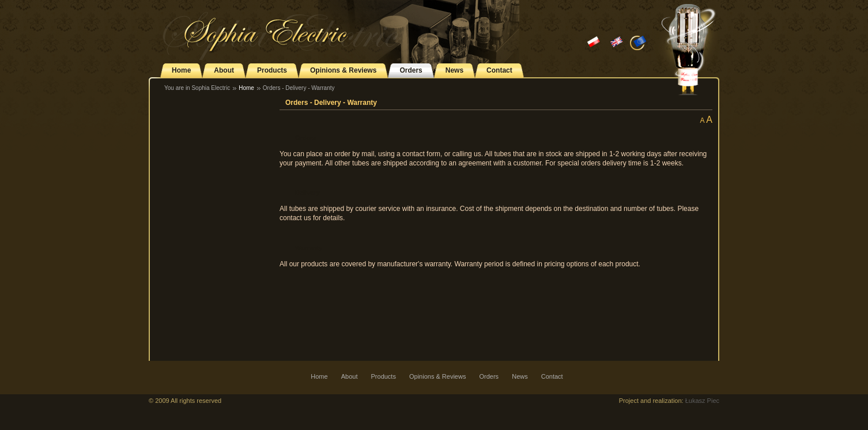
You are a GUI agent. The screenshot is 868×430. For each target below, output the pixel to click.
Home (181, 70)
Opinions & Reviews (343, 70)
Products (272, 70)
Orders (411, 70)
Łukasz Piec (702, 401)
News (454, 70)
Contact (499, 70)
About (224, 70)
